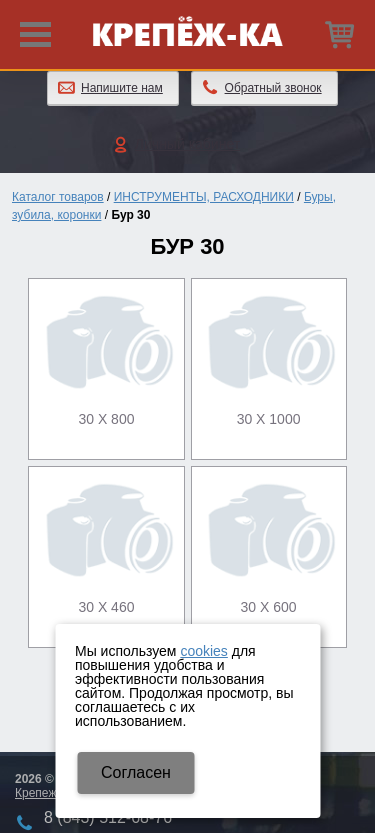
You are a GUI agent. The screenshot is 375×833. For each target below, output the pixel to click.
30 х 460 (106, 607)
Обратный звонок (273, 88)
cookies (203, 651)
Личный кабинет (187, 144)
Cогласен (136, 772)
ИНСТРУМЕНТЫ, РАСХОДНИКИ (204, 197)
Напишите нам (122, 88)
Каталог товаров (58, 197)
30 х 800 (106, 419)
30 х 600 (269, 607)
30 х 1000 (269, 419)
